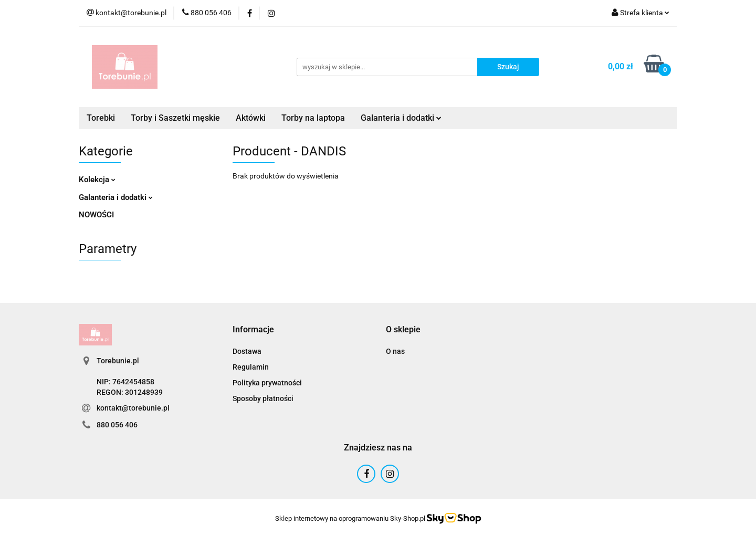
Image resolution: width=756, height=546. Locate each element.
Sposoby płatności (263, 398)
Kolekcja (97, 180)
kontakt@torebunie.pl (133, 408)
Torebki (101, 118)
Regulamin (251, 367)
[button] (253, 330)
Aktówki (251, 118)
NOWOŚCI (96, 215)
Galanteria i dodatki (401, 118)
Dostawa (247, 351)
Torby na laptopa (313, 118)
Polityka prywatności (267, 383)
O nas (395, 351)
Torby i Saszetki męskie (175, 118)
